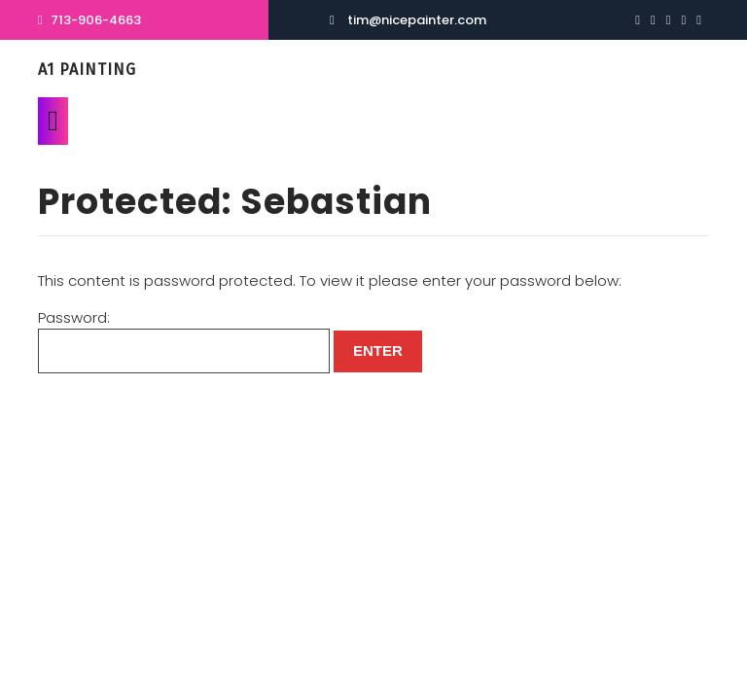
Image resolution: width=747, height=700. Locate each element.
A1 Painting (87, 70)
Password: (184, 341)
